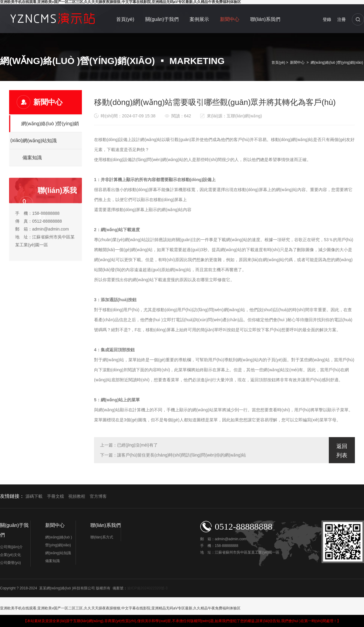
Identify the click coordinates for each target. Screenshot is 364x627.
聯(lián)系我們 (265, 19)
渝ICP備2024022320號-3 (147, 588)
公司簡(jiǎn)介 (11, 547)
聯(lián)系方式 (102, 537)
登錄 (327, 19)
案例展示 (199, 19)
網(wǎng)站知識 (40, 141)
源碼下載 (34, 496)
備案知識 (32, 158)
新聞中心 (230, 19)
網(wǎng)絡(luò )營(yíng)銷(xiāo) (337, 62)
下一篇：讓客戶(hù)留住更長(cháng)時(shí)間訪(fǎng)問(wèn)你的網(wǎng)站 (173, 455)
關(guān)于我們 (162, 19)
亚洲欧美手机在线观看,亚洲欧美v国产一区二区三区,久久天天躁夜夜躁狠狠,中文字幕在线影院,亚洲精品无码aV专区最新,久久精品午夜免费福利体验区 (120, 608)
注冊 (342, 19)
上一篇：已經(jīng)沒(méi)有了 (129, 445)
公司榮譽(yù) (10, 563)
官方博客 (98, 496)
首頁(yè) (125, 19)
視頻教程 (77, 496)
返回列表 (342, 451)
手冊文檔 (56, 496)
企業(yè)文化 (10, 555)
